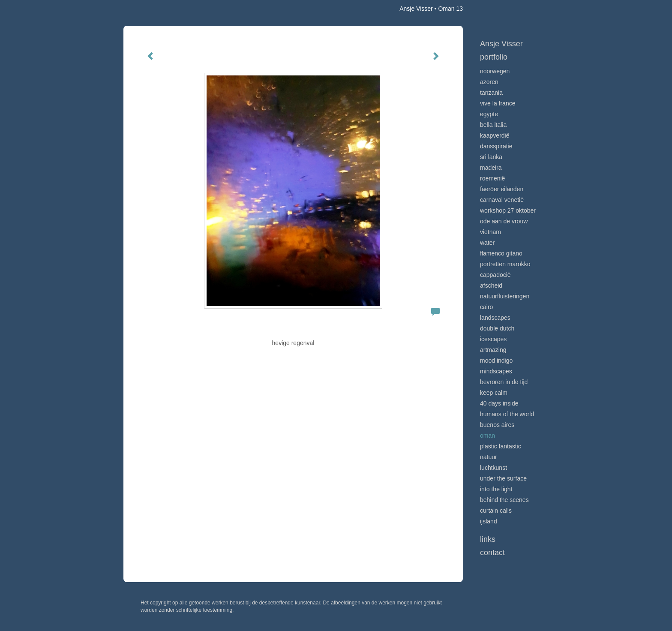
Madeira (491, 168)
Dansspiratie (496, 146)
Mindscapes (496, 371)
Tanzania (491, 93)
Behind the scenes (504, 500)
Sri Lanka (491, 157)
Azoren (489, 82)
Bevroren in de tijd (504, 382)
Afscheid (491, 285)
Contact (492, 553)
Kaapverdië (495, 135)
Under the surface (503, 478)
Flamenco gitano (501, 253)
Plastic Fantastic (501, 446)
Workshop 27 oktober (508, 210)
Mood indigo (496, 361)
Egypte (489, 114)
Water (487, 243)
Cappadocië (495, 275)
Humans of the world (507, 414)
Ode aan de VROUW (504, 221)
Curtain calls (496, 511)
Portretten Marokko (505, 264)
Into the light (496, 489)
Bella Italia (493, 125)
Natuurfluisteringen (505, 296)
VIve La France (498, 103)
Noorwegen (495, 71)
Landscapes (495, 318)
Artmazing (493, 350)
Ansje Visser (416, 9)
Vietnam (490, 232)
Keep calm (494, 393)
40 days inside (499, 403)
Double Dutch (497, 328)
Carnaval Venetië (502, 200)
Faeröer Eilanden (502, 189)
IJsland (489, 521)
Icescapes (493, 339)
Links (488, 539)
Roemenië (492, 178)
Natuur (489, 457)
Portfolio (494, 57)
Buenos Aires (497, 425)
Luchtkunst (493, 468)
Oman (487, 436)
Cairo (486, 307)
